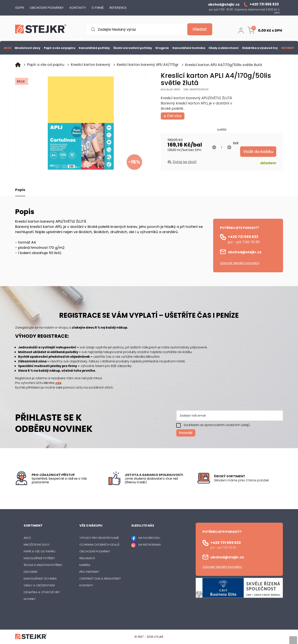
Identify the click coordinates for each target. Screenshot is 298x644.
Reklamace (87, 558)
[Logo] (41, 30)
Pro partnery (89, 572)
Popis (20, 190)
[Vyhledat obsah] (200, 29)
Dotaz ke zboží (185, 162)
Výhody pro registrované (99, 538)
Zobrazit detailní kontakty (240, 263)
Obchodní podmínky (95, 551)
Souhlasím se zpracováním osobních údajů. (217, 425)
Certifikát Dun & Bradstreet (100, 578)
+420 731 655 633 (243, 237)
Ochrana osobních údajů (99, 545)
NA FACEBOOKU (149, 538)
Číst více (173, 116)
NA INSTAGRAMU (150, 545)
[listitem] (248, 480)
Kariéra (85, 565)
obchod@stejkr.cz (245, 252)
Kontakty (86, 585)
